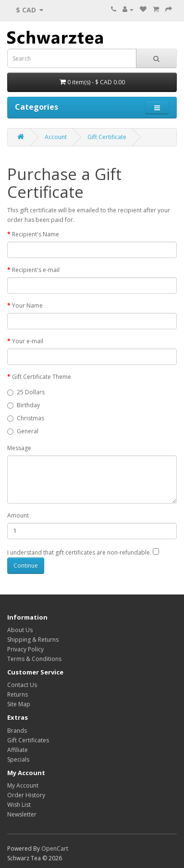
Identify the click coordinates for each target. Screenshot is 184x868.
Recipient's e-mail (36, 270)
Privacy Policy (25, 649)
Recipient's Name (36, 234)
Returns (18, 694)
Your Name (27, 305)
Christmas (26, 418)
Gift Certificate (107, 137)
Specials (18, 759)
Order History (26, 795)
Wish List (19, 805)
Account (56, 137)
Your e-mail (28, 341)
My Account (23, 785)
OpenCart (55, 849)
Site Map (19, 704)
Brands (17, 731)
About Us (20, 630)
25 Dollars (26, 392)
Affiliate (18, 750)
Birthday (24, 405)
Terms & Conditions (34, 659)
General (23, 431)
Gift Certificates (28, 740)
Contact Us (22, 685)
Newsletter (22, 814)
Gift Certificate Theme (42, 377)
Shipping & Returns (33, 640)
